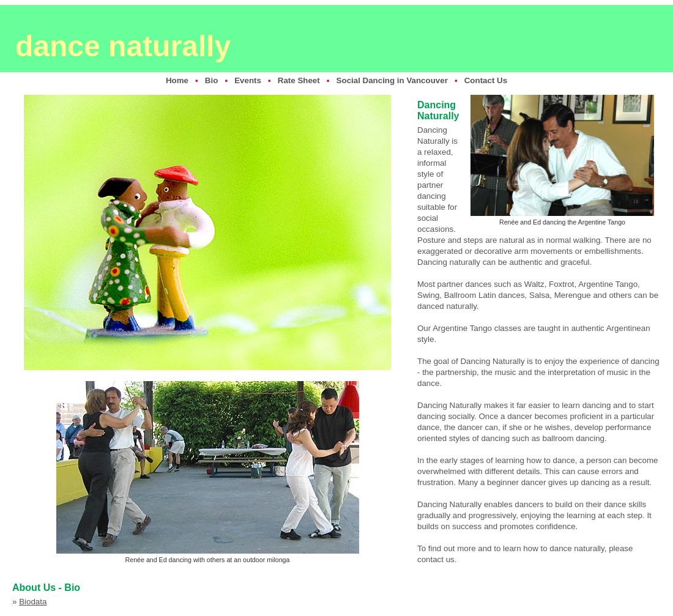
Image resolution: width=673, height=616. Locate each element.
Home (177, 80)
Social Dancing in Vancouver (392, 80)
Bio (211, 80)
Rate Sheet (299, 80)
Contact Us (486, 80)
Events (248, 80)
